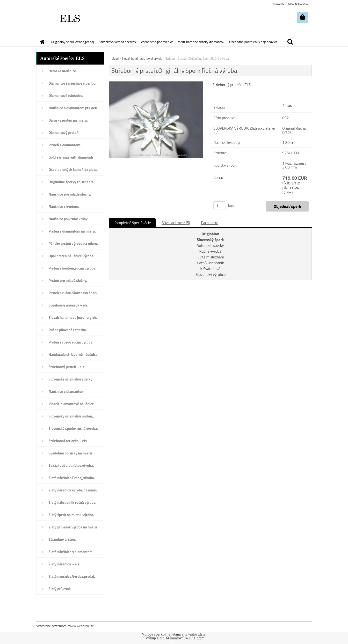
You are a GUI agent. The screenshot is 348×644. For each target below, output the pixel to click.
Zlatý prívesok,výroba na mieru (73, 527)
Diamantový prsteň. (64, 133)
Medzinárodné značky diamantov (201, 42)
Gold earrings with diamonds (71, 157)
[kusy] (219, 206)
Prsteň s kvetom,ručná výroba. (72, 268)
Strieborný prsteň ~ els (66, 367)
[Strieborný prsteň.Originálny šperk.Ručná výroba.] (156, 83)
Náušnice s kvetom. (64, 207)
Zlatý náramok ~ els (64, 564)
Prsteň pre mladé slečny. (68, 281)
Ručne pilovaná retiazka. (68, 330)
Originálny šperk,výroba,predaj (72, 42)
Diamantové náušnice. (66, 96)
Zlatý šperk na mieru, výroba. (71, 515)
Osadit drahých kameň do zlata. (73, 170)
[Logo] (69, 18)
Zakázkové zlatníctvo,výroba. (71, 465)
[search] (290, 42)
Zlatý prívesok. (60, 589)
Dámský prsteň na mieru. (68, 120)
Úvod (115, 59)
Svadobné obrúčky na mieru (70, 453)
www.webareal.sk (81, 626)
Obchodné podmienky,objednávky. (253, 42)
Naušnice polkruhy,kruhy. (69, 219)
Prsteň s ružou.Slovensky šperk (73, 293)
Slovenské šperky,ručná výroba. (73, 428)
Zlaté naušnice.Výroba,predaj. (72, 576)
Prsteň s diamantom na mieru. (72, 231)
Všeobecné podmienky (157, 42)
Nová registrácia (298, 4)
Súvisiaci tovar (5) (176, 223)
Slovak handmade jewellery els (73, 318)
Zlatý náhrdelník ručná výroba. (72, 502)
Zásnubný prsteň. (62, 539)
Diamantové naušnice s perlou (72, 83)
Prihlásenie (277, 4)
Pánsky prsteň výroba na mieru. (73, 244)
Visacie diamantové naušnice (71, 404)
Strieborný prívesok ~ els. (68, 305)
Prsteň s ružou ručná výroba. (71, 342)
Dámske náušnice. (63, 71)
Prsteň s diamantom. (65, 145)
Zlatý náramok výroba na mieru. (73, 490)
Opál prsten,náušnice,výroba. (71, 256)
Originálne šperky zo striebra (71, 182)
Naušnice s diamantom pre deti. (73, 108)
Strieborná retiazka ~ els (68, 441)
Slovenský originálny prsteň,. (71, 416)
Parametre (209, 223)
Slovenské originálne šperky (70, 379)
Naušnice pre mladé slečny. (70, 194)
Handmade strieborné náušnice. (73, 355)
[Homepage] (42, 42)
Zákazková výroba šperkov (117, 42)
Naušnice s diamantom (66, 392)
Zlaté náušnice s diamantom (71, 552)
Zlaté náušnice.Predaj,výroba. (72, 478)
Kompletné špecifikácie (132, 223)
